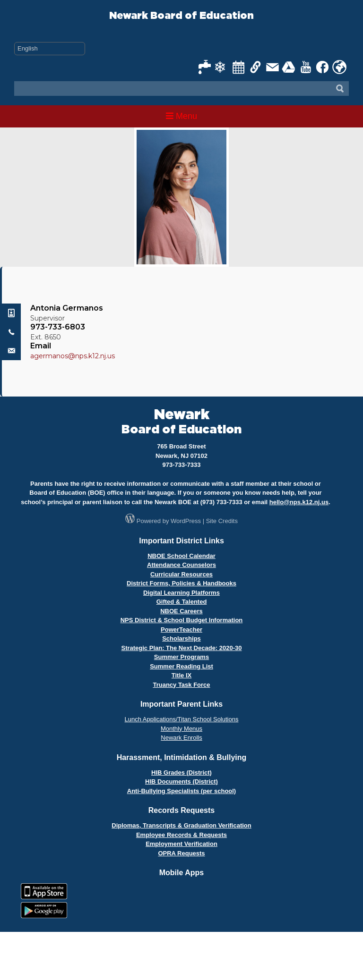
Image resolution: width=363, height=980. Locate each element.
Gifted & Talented (182, 602)
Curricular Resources (181, 574)
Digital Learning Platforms (181, 593)
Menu (181, 116)
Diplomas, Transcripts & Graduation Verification (181, 825)
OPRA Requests (181, 853)
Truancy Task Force (181, 685)
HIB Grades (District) (181, 773)
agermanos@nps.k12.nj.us (73, 356)
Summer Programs (181, 657)
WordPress (186, 521)
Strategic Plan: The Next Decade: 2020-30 (181, 648)
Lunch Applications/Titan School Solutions (182, 719)
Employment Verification (181, 844)
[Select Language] (50, 49)
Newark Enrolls (181, 738)
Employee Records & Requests (181, 835)
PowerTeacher (181, 629)
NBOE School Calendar (181, 556)
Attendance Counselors (181, 565)
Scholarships (181, 638)
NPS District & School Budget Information (182, 620)
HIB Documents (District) (181, 781)
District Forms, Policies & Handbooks (181, 583)
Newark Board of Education (181, 16)
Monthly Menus (181, 729)
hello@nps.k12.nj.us (299, 502)
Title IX (181, 675)
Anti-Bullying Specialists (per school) (181, 791)
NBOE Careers (181, 611)
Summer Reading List (181, 666)
